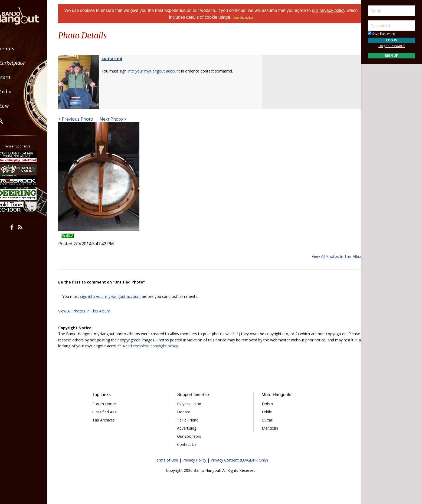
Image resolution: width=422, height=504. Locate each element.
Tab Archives (109, 420)
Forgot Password (392, 46)
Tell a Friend (190, 420)
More (17, 106)
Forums (20, 49)
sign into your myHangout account (156, 71)
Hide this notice (249, 18)
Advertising (189, 428)
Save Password (382, 34)
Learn (18, 77)
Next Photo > (119, 119)
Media (18, 92)
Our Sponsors (191, 436)
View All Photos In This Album (331, 256)
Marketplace (25, 63)
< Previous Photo (82, 119)
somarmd (119, 58)
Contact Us (189, 444)
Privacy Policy (194, 460)
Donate (186, 412)
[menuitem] (30, 49)
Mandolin (268, 428)
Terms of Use (166, 460)
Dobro (266, 404)
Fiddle (265, 412)
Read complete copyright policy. (184, 346)
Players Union (191, 404)
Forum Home (110, 404)
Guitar (265, 420)
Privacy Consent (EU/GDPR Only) (239, 460)
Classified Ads (110, 412)
